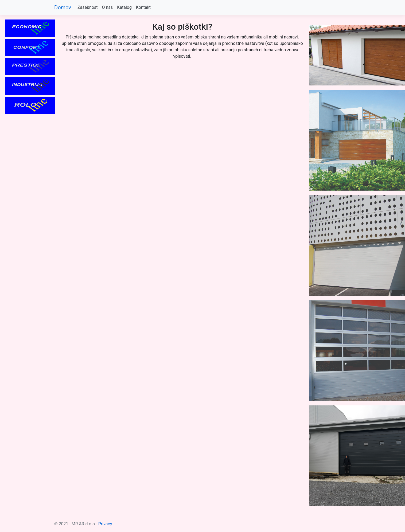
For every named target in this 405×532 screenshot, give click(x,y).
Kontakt (143, 7)
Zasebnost (87, 7)
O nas (108, 7)
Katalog (124, 7)
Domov (63, 7)
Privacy (105, 524)
